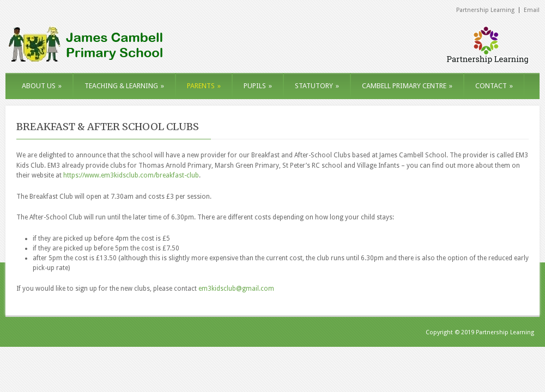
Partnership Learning (485, 10)
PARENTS (204, 86)
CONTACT (494, 86)
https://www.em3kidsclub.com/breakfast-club (131, 175)
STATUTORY (317, 86)
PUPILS (258, 86)
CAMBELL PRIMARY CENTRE (407, 86)
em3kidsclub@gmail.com (236, 289)
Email (532, 10)
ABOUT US (42, 86)
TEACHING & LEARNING (124, 86)
